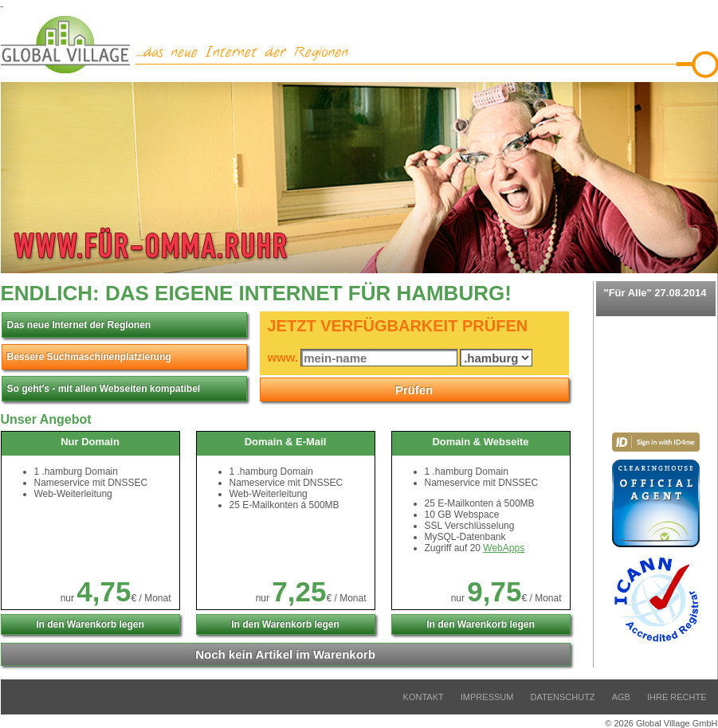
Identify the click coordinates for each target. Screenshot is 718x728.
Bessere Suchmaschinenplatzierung (89, 357)
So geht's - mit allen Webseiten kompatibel (104, 389)
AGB (621, 697)
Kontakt (424, 697)
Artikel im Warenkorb (285, 654)
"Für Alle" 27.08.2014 (655, 299)
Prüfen (414, 390)
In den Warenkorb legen (90, 624)
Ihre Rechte (677, 697)
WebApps (504, 548)
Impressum (487, 697)
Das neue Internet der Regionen (79, 325)
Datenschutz (563, 697)
